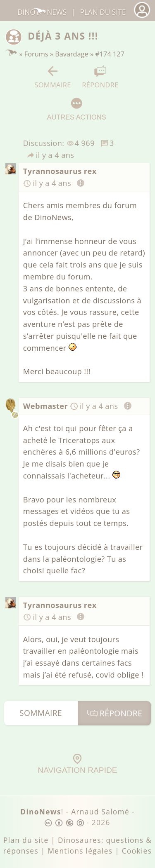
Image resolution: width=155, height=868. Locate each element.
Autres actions (76, 109)
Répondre (100, 77)
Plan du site (103, 12)
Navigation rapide (77, 764)
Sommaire (53, 77)
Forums (36, 54)
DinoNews (42, 12)
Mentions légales (80, 851)
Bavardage (72, 54)
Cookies (137, 851)
